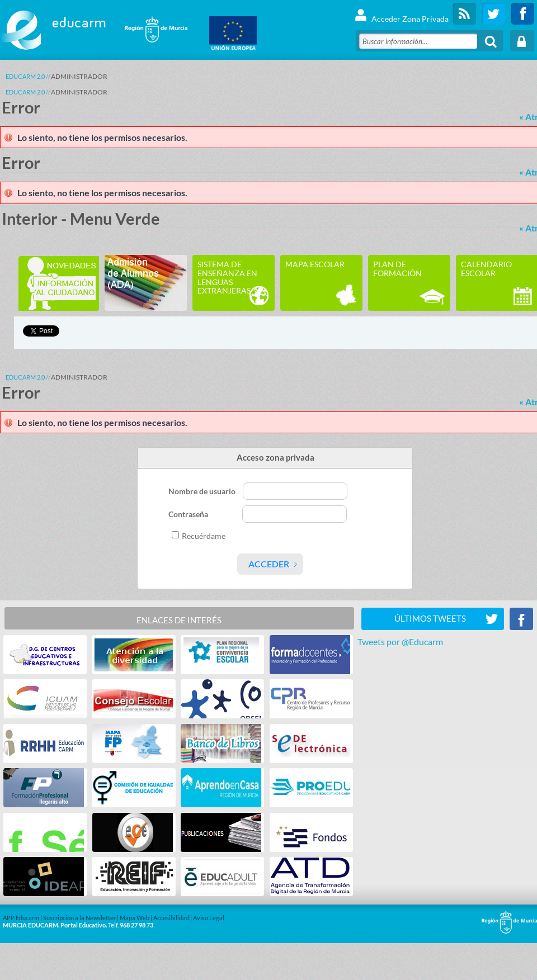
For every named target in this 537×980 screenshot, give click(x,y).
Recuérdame (204, 536)
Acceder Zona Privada (401, 14)
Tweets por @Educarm (400, 642)
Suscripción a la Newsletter (79, 918)
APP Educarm (21, 918)
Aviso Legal (209, 918)
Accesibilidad (171, 918)
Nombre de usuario (203, 491)
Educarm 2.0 (25, 76)
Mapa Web (135, 918)
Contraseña (189, 514)
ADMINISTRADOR (79, 76)
